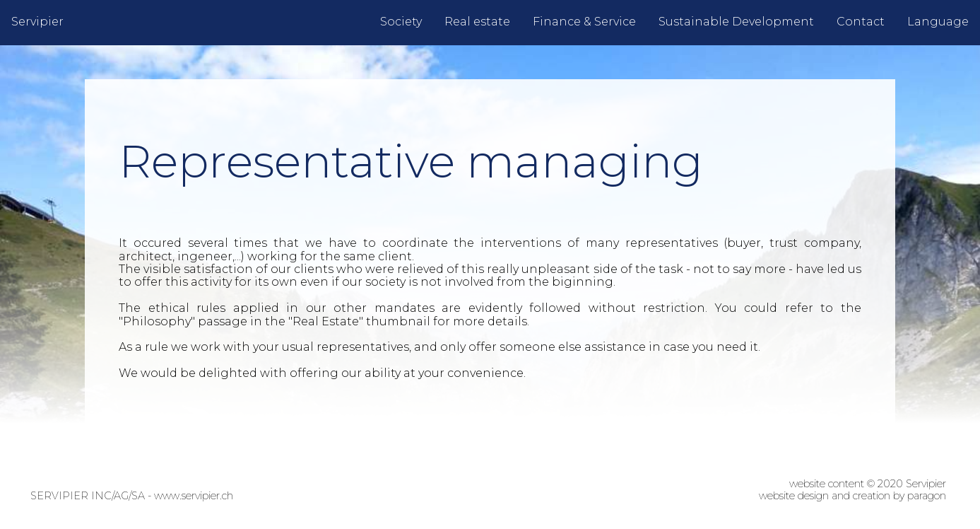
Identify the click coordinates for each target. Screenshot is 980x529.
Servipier (37, 22)
